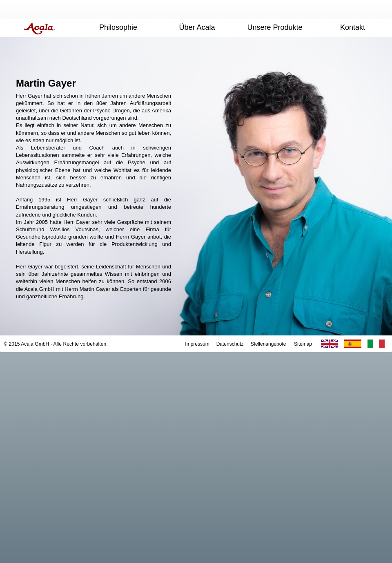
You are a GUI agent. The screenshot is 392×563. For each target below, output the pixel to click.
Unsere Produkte (275, 27)
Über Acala (197, 27)
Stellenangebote (268, 344)
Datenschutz (230, 344)
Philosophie (118, 27)
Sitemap (303, 344)
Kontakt (353, 27)
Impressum (197, 344)
